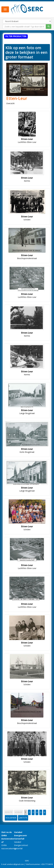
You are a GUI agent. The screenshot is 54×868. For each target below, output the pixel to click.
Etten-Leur (17, 98)
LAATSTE (23, 818)
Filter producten (16, 36)
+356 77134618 (47, 864)
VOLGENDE (11, 818)
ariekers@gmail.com (15, 864)
